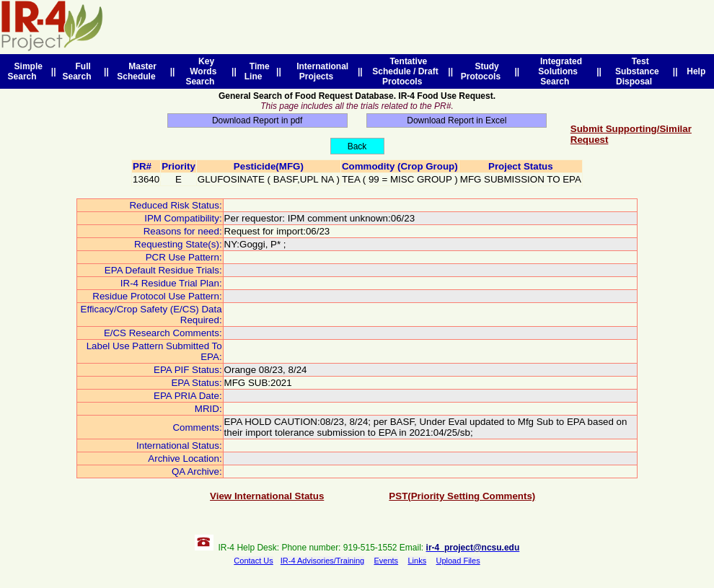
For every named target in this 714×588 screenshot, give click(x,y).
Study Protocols (483, 71)
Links (417, 561)
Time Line (257, 71)
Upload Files (458, 561)
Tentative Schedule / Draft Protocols (405, 71)
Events (386, 561)
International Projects (321, 71)
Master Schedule (138, 71)
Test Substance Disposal (637, 71)
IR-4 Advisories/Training (322, 561)
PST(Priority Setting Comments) (462, 496)
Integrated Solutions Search (559, 71)
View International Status (267, 496)
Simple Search (25, 71)
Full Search (79, 71)
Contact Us (253, 561)
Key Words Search (202, 71)
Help (696, 71)
